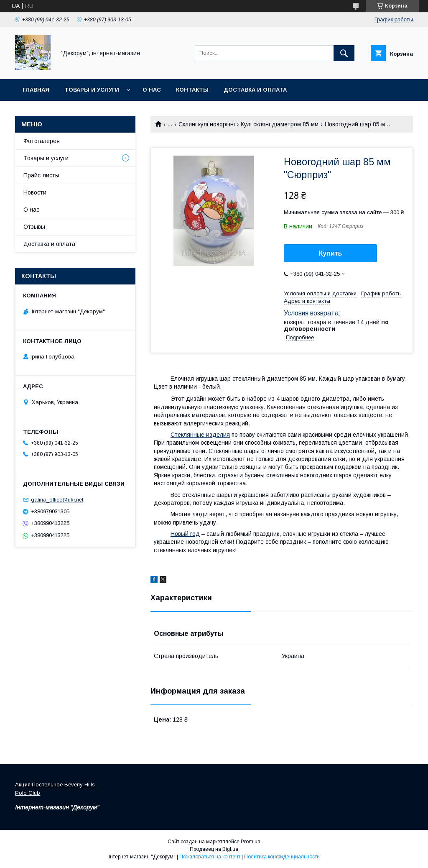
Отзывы (34, 227)
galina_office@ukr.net (57, 500)
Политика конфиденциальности (282, 857)
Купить (331, 253)
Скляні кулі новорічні (207, 124)
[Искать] (344, 53)
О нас (152, 90)
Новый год (185, 534)
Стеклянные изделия (200, 435)
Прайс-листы (41, 175)
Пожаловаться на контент (210, 857)
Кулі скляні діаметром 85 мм (280, 124)
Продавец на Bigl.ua (214, 849)
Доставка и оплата (255, 90)
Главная (36, 90)
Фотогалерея (42, 141)
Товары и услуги (92, 90)
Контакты (192, 90)
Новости (35, 192)
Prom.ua (251, 842)
